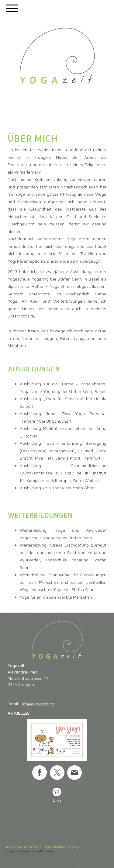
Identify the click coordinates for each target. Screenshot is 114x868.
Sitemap (73, 847)
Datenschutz (33, 847)
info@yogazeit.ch (37, 704)
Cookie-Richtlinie (55, 847)
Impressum (14, 847)
